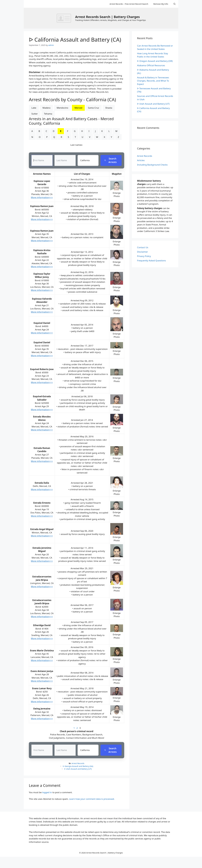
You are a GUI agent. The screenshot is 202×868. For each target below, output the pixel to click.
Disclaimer (142, 252)
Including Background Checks (152, 165)
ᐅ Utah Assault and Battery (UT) (78, 769)
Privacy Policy (144, 256)
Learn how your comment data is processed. (92, 799)
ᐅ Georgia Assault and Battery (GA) (78, 766)
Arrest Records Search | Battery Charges (107, 17)
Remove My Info (161, 4)
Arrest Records (78, 763)
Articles (141, 160)
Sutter (35, 114)
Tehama (48, 114)
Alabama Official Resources (151, 65)
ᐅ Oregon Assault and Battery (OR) (155, 61)
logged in (47, 792)
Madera (46, 108)
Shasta (109, 108)
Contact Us (143, 247)
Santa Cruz (94, 108)
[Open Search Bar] (174, 4)
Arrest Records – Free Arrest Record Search (129, 4)
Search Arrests (110, 160)
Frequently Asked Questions (151, 261)
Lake (34, 108)
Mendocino (62, 108)
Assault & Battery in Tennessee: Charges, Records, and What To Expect (153, 81)
